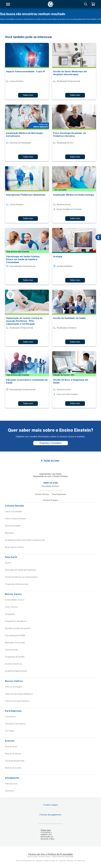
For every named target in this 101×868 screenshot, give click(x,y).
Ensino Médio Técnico (15, 600)
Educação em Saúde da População (21, 570)
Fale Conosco (11, 784)
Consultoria (10, 717)
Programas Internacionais (17, 584)
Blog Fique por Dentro (15, 547)
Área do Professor (13, 754)
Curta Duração (11, 650)
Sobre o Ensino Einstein (15, 519)
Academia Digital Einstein (16, 671)
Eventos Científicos (13, 664)
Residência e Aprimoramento (18, 628)
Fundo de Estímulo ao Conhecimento (21, 577)
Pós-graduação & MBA (15, 635)
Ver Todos (10, 731)
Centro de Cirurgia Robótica (17, 701)
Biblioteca (9, 533)
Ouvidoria (9, 791)
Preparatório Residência (16, 621)
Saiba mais (28, 95)
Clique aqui (46, 830)
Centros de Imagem (14, 687)
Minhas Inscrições (13, 768)
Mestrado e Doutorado (15, 643)
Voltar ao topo (51, 461)
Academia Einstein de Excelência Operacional (25, 540)
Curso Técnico (11, 607)
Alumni (8, 563)
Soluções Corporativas (15, 724)
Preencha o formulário (51, 443)
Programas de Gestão (15, 657)
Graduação (10, 614)
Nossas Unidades (13, 526)
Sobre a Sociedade (13, 512)
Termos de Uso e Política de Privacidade (50, 854)
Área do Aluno (11, 747)
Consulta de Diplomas (15, 761)
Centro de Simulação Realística (19, 694)
